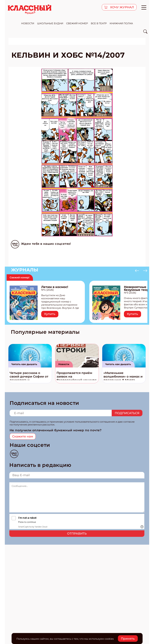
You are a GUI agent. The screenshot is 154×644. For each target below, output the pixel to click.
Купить (50, 314)
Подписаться (127, 413)
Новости (64, 364)
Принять (128, 639)
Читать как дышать (24, 364)
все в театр (99, 23)
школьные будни (50, 23)
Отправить (77, 534)
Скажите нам (23, 436)
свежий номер (77, 23)
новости (28, 23)
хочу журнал (122, 7)
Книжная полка (121, 23)
